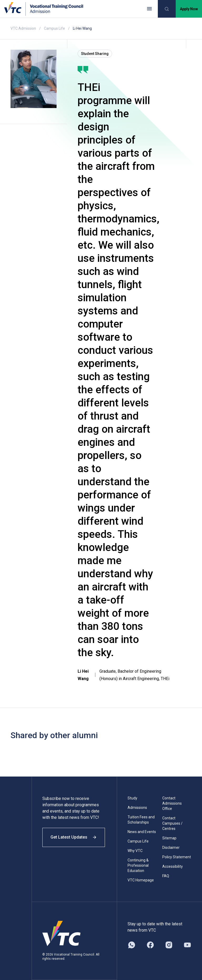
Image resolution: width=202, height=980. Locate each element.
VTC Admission (23, 28)
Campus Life (54, 28)
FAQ (166, 876)
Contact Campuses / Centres (172, 823)
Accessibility (173, 866)
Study (132, 798)
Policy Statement (177, 857)
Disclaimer (171, 848)
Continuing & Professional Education (138, 865)
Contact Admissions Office (172, 803)
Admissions (137, 808)
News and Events (142, 832)
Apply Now (189, 9)
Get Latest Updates (74, 838)
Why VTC (135, 851)
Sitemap (169, 838)
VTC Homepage (141, 880)
